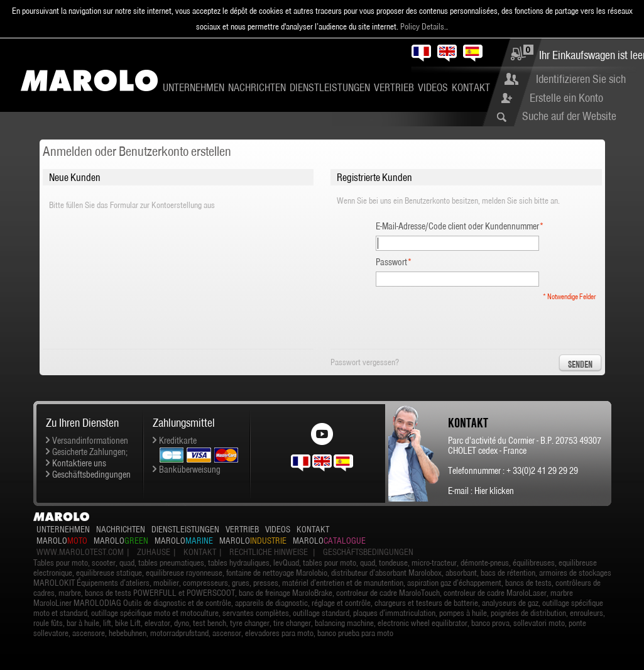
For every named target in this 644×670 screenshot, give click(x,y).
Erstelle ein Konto (566, 98)
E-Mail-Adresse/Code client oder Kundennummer (457, 226)
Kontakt (471, 87)
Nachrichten (257, 87)
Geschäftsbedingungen (91, 475)
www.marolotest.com (80, 552)
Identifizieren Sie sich (581, 79)
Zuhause (154, 552)
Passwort (391, 262)
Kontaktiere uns (79, 463)
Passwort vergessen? (365, 362)
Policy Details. (423, 26)
